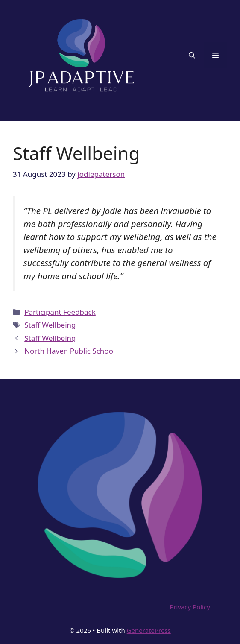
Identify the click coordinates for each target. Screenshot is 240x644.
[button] (192, 55)
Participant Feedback (60, 312)
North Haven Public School (70, 351)
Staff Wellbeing (50, 325)
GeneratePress (149, 630)
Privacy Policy (190, 607)
